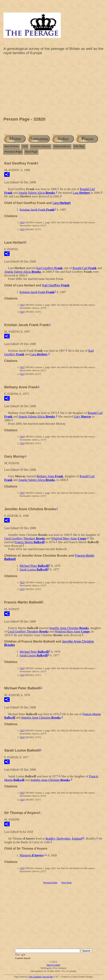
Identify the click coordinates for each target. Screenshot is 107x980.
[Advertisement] (53, 87)
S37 (22, 222)
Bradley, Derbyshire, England (64, 839)
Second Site (48, 977)
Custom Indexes (40, 146)
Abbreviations (62, 146)
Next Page (31, 152)
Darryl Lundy (53, 965)
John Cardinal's (35, 977)
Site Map (79, 146)
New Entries (12, 146)
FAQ (25, 146)
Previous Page (13, 152)
